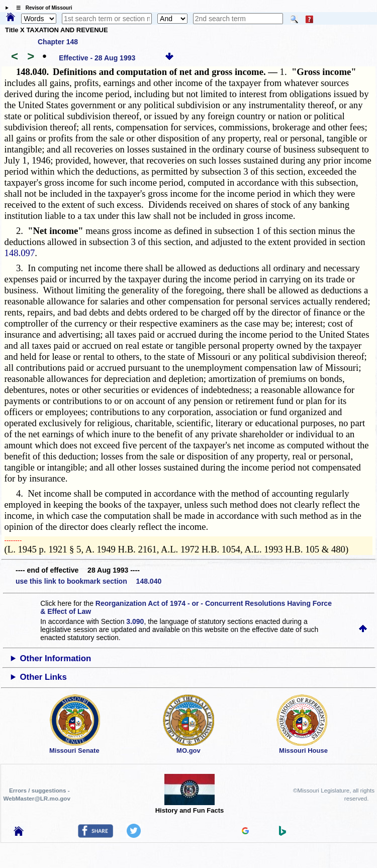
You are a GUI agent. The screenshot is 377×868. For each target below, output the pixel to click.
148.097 (20, 253)
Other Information (56, 658)
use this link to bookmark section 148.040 (88, 581)
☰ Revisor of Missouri (42, 8)
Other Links (43, 677)
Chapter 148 (58, 42)
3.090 (135, 621)
